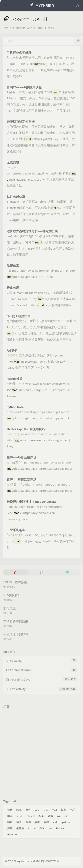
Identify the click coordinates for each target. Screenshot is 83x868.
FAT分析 (12, 351)
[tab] (16, 572)
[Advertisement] (41, 752)
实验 (19, 822)
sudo (56, 822)
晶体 (50, 816)
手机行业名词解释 (19, 53)
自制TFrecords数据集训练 (24, 87)
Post (10, 41)
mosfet (31, 816)
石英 (41, 816)
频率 (19, 810)
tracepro (12, 834)
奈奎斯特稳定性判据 (21, 122)
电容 (28, 810)
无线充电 (13, 162)
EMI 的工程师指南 (19, 316)
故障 (37, 822)
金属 (28, 822)
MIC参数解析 (12, 595)
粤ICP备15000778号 (48, 861)
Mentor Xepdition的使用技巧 (26, 429)
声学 (42, 828)
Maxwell (61, 828)
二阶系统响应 (16, 530)
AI (35, 828)
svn (59, 816)
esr (66, 816)
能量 (10, 822)
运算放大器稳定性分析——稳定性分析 (32, 231)
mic (50, 828)
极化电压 (13, 288)
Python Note (15, 407)
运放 (10, 810)
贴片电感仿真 (16, 197)
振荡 (45, 810)
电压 (73, 810)
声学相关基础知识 (16, 621)
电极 (54, 810)
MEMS (20, 816)
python (66, 822)
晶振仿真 (13, 266)
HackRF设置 (15, 379)
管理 (46, 822)
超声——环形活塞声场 (21, 457)
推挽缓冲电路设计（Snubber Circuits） (33, 502)
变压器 (20, 828)
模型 (64, 810)
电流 (10, 816)
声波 (10, 828)
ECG (37, 810)
